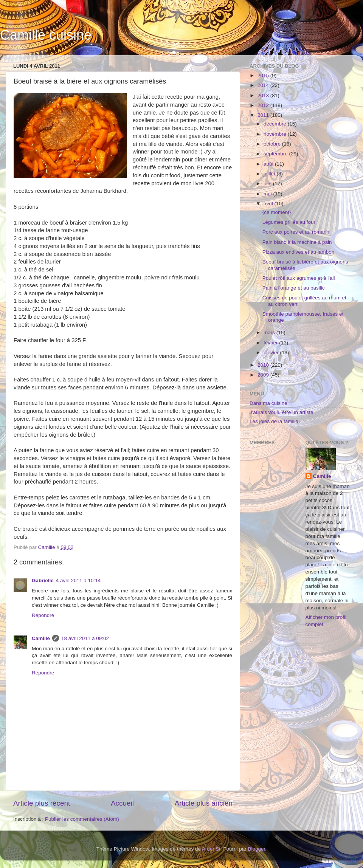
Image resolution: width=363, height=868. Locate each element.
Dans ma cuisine (268, 403)
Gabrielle (43, 580)
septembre (276, 154)
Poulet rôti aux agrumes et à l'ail (299, 278)
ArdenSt (211, 849)
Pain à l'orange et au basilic (294, 288)
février (271, 343)
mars (270, 332)
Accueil (122, 803)
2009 (264, 375)
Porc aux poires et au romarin (296, 232)
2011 (264, 115)
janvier (272, 353)
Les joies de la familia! (275, 421)
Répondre (43, 615)
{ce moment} (277, 212)
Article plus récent (42, 803)
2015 (264, 75)
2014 (264, 85)
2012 (264, 105)
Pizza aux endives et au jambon (299, 252)
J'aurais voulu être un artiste (281, 412)
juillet (270, 174)
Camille (41, 638)
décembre (276, 124)
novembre (276, 134)
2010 (264, 365)
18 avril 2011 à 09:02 (85, 638)
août (269, 164)
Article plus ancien (204, 803)
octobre (273, 144)
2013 (264, 95)
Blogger (257, 849)
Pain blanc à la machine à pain (297, 242)
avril (269, 204)
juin (268, 184)
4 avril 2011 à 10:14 (78, 580)
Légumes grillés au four (289, 222)
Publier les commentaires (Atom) (82, 819)
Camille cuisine (46, 35)
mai (268, 194)
